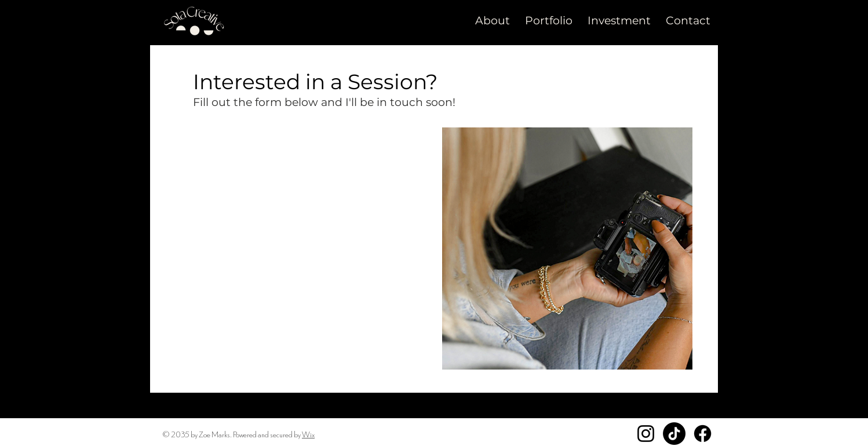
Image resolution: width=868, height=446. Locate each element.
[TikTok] (674, 434)
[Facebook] (703, 434)
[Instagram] (646, 434)
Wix (308, 434)
